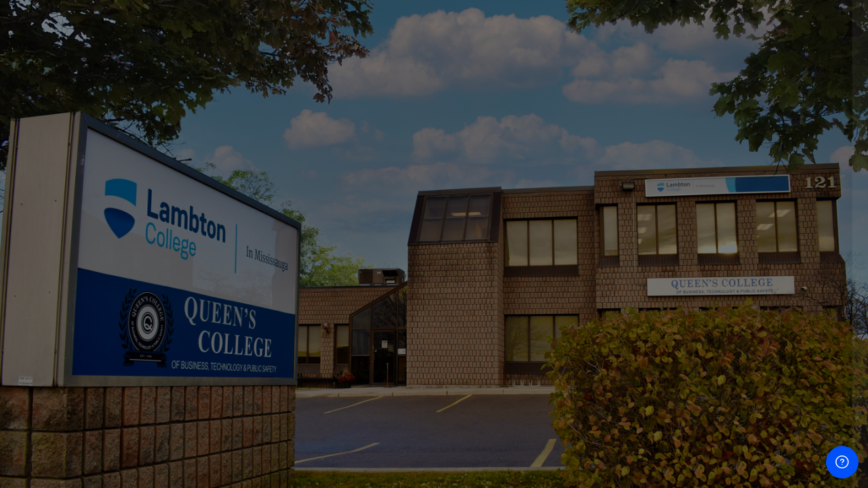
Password (627, 269)
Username (628, 201)
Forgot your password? (799, 335)
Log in (725, 373)
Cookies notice (725, 459)
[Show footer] (842, 462)
